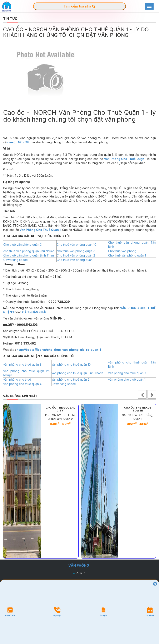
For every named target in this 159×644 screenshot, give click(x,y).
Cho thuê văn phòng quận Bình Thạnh (29, 255)
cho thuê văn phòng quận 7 (76, 251)
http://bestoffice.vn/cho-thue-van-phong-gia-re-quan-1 (59, 350)
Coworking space (16, 260)
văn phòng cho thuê (17, 379)
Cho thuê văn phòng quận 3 (23, 245)
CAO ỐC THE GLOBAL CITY (60, 409)
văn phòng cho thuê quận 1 (127, 379)
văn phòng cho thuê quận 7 (127, 373)
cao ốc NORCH (18, 142)
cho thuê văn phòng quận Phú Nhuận (29, 251)
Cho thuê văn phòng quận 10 (76, 245)
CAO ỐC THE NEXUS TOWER (138, 409)
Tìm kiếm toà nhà (79, 6)
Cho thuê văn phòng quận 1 (127, 255)
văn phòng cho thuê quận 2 (70, 379)
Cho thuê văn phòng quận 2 (76, 255)
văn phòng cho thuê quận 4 (22, 384)
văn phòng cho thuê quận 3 (22, 364)
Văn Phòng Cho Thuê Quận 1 (125, 159)
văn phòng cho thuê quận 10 (71, 364)
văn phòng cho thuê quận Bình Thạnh (77, 373)
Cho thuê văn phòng (122, 251)
